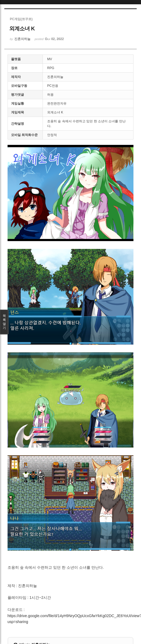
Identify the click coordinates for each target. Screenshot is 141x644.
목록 (4, 322)
